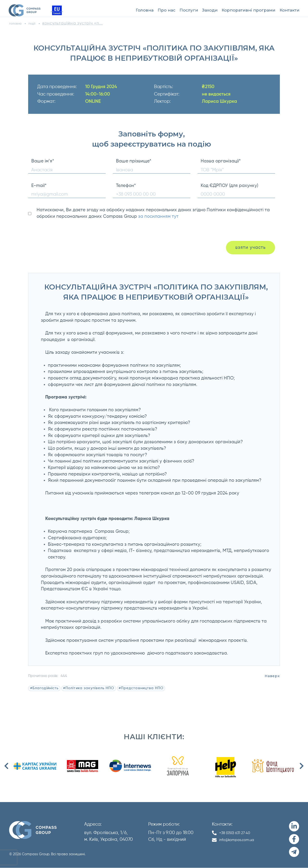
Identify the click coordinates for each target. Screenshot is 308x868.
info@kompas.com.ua (241, 840)
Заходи (210, 10)
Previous (6, 766)
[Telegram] (294, 852)
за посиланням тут (158, 216)
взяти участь (246, 248)
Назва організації (221, 161)
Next (302, 766)
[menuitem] (145, 10)
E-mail (39, 186)
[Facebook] (294, 839)
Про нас (167, 10)
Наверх (272, 676)
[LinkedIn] (294, 826)
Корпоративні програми (248, 10)
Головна (145, 10)
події (39, 23)
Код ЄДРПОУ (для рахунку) (229, 186)
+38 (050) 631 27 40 (239, 833)
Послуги (189, 10)
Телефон (126, 186)
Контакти (289, 10)
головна (18, 23)
